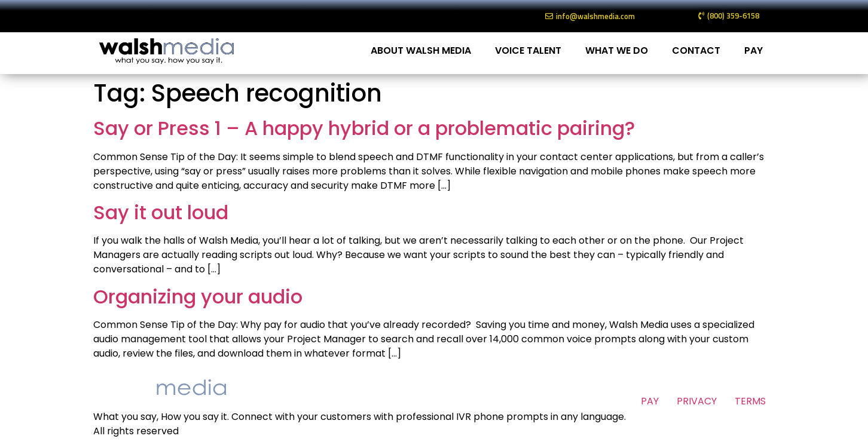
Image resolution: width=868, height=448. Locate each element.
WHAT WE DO (617, 50)
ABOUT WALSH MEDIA (421, 50)
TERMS (750, 401)
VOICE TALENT (528, 50)
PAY (754, 50)
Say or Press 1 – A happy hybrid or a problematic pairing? (364, 128)
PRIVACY (697, 401)
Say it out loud (161, 212)
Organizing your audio (198, 297)
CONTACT (696, 50)
